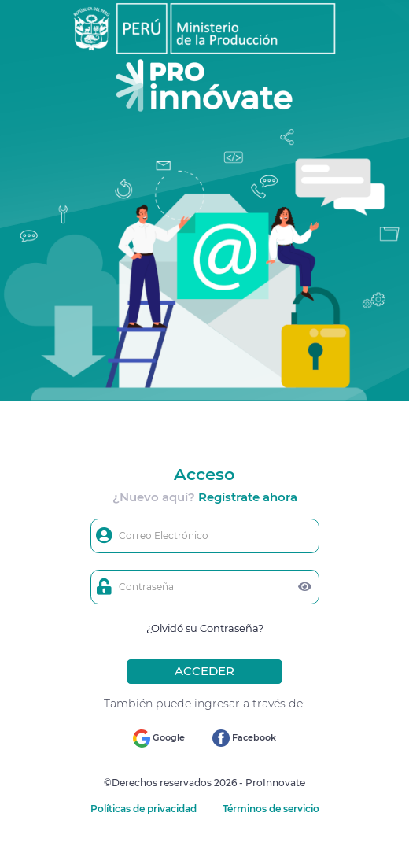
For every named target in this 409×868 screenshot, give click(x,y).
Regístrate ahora (248, 497)
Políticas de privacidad (145, 809)
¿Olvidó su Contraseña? (205, 628)
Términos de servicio (271, 809)
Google (159, 739)
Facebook (244, 738)
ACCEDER (204, 671)
